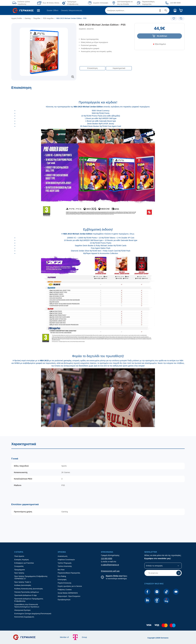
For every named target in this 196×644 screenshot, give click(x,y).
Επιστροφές (62, 580)
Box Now (61, 570)
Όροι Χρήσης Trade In (23, 582)
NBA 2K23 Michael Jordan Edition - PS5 (102, 25)
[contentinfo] (98, 627)
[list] (83, 18)
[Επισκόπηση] (98, 261)
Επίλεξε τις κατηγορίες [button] (154, 566)
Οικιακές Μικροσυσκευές (72, 10)
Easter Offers (53, 10)
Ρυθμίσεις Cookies (65, 590)
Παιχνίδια (37, 18)
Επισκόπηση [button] (92, 68)
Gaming (28, 18)
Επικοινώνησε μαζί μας (110, 571)
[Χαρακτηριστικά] (98, 489)
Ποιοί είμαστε (19, 556)
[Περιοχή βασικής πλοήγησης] (98, 10)
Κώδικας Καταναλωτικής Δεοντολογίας (29, 589)
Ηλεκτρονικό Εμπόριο (22, 610)
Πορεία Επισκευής (65, 583)
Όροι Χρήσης (19, 573)
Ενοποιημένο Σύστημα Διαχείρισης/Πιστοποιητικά (33, 614)
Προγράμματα (20, 570)
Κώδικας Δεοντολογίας (23, 585)
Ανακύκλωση (63, 556)
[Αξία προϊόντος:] (160, 30)
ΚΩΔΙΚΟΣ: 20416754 (86, 29)
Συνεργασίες (19, 566)
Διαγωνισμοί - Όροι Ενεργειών (69, 596)
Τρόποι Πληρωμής (65, 563)
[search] (137, 10)
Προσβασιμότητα (64, 600)
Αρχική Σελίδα (17, 18)
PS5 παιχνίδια (48, 18)
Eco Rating (62, 576)
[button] (160, 10)
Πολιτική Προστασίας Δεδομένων (27, 592)
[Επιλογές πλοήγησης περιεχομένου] (105, 67)
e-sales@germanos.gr (110, 565)
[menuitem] (24, 10)
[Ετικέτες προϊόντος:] (44, 26)
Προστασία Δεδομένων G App (25, 595)
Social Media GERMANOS (68, 593)
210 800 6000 (107, 558)
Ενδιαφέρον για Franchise (24, 563)
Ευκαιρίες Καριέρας (22, 560)
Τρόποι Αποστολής (65, 566)
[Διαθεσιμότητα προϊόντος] (160, 45)
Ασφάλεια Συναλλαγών (66, 560)
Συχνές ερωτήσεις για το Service (70, 586)
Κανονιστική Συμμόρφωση (24, 617)
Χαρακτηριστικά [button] (119, 68)
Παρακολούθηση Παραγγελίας (69, 573)
